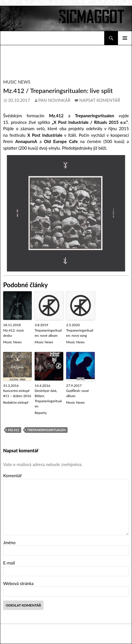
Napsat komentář (100, 100)
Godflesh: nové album (77, 393)
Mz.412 (14, 430)
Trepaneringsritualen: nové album (48, 333)
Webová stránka (18, 583)
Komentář (12, 475)
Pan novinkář (54, 100)
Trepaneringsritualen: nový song (80, 333)
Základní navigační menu (125, 38)
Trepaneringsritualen (47, 430)
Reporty (41, 413)
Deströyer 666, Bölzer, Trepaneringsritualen (48, 398)
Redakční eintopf (16, 402)
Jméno (9, 542)
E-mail (9, 563)
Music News (17, 82)
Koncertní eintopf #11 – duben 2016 (17, 393)
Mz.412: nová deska (13, 333)
